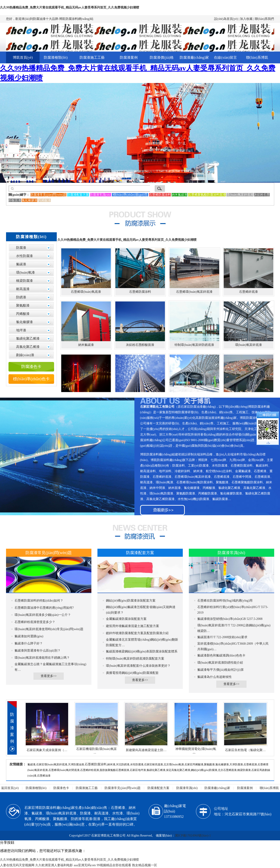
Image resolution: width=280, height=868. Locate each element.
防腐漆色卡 (31, 367)
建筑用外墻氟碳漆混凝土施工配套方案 (133, 626)
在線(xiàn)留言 (225, 57)
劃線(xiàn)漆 (25, 355)
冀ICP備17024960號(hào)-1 (193, 836)
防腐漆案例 (129, 57)
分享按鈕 (7, 842)
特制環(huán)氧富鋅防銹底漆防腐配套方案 (135, 659)
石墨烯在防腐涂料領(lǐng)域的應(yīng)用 (225, 601)
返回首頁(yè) (10, 788)
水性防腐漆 (24, 256)
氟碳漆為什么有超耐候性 (215, 677)
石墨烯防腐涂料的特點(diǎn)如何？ (39, 601)
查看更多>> (49, 676)
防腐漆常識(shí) (187, 788)
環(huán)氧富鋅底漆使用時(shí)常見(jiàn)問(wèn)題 (49, 629)
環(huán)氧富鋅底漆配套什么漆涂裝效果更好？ (138, 666)
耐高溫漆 (23, 289)
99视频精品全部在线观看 (114, 865)
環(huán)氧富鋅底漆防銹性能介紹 (220, 663)
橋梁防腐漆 (24, 281)
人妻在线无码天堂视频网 (17, 865)
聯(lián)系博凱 (257, 57)
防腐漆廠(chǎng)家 (194, 57)
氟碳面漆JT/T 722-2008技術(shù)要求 (222, 637)
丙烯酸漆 (23, 314)
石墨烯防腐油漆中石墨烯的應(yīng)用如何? (44, 608)
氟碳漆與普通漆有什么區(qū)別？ (37, 651)
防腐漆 (21, 248)
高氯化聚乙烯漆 (28, 347)
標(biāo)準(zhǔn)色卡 (31, 379)
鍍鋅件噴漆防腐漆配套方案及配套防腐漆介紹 (137, 633)
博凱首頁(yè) (23, 57)
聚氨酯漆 (23, 305)
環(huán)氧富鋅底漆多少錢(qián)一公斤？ (43, 615)
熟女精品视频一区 (145, 865)
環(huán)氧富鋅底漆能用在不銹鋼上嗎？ (42, 658)
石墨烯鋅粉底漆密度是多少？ (35, 622)
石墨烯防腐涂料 (96, 764)
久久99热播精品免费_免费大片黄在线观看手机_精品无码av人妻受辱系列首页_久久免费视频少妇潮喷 (70, 7)
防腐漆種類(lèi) (56, 57)
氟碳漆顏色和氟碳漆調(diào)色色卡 (221, 655)
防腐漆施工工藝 (92, 57)
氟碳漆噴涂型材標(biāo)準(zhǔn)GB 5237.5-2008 (230, 619)
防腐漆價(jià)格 (162, 57)
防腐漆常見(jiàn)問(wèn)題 (123, 788)
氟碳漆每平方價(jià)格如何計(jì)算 (221, 670)
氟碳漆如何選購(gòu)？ (29, 636)
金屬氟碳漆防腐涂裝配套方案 (126, 619)
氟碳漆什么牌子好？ (29, 643)
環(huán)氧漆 (25, 272)
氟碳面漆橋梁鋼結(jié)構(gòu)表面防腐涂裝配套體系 (142, 651)
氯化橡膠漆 (24, 322)
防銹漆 (21, 297)
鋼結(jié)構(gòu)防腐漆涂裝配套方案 (131, 601)
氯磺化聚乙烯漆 (28, 338)
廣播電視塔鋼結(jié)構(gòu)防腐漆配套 (132, 673)
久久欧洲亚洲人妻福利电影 (54, 865)
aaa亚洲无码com (85, 865)
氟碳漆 (21, 264)
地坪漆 (21, 330)
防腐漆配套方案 (158, 788)
